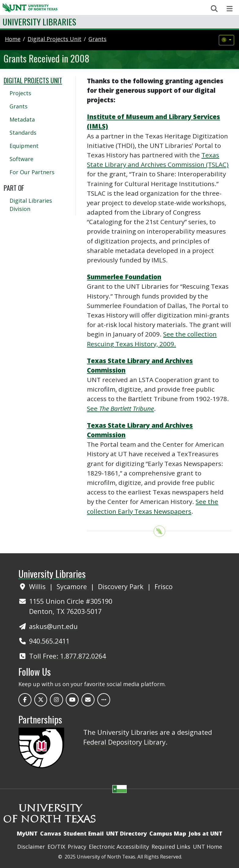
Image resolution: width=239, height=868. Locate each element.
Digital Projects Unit (33, 80)
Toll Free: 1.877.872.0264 (67, 656)
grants (97, 39)
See (120, 408)
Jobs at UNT (205, 833)
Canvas (51, 833)
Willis (38, 586)
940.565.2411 (49, 641)
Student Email (84, 833)
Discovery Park (122, 586)
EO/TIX (56, 847)
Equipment (24, 146)
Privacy (77, 847)
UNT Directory (127, 833)
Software (21, 159)
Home (13, 39)
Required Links (171, 847)
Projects (20, 93)
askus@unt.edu (53, 626)
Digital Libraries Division (31, 205)
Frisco (164, 586)
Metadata (22, 119)
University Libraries (39, 22)
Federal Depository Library (124, 742)
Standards (23, 133)
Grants (19, 106)
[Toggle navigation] (230, 9)
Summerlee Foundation (124, 277)
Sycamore (73, 586)
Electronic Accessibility (119, 847)
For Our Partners (32, 172)
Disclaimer (31, 847)
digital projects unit (54, 39)
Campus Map (168, 833)
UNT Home (207, 847)
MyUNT (27, 833)
